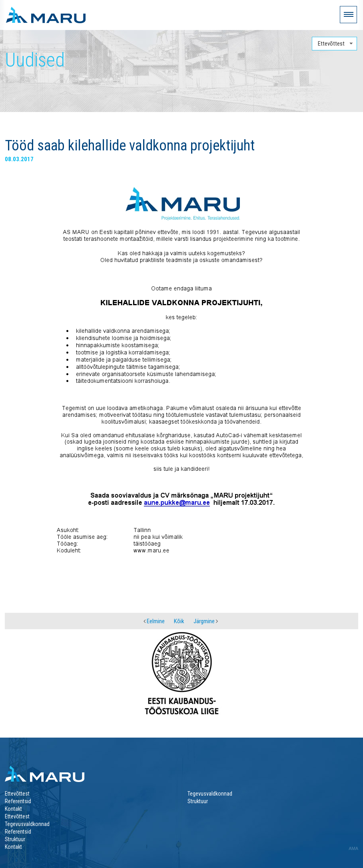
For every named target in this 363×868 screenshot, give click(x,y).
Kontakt (13, 809)
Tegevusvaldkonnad (210, 794)
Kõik (179, 621)
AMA (353, 848)
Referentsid (18, 801)
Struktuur (198, 801)
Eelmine (154, 621)
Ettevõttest (17, 794)
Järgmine (206, 621)
